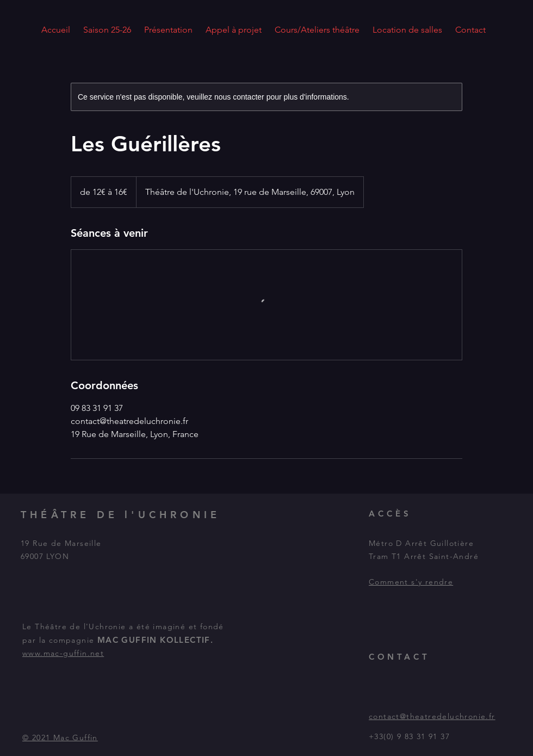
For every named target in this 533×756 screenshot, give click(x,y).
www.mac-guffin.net (63, 653)
